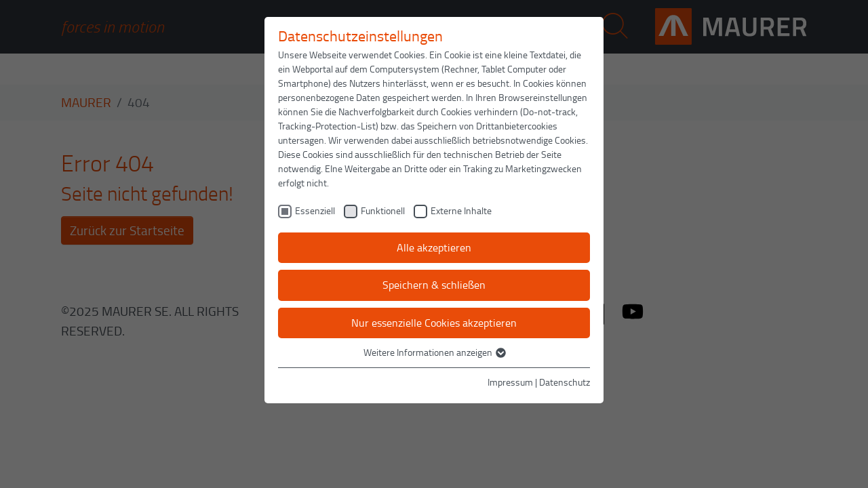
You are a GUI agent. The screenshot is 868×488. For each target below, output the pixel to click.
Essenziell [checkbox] (315, 210)
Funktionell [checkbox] (383, 210)
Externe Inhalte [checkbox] (461, 210)
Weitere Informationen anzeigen (434, 352)
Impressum (510, 382)
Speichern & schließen (434, 285)
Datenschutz (565, 382)
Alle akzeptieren (434, 247)
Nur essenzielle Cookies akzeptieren (434, 323)
